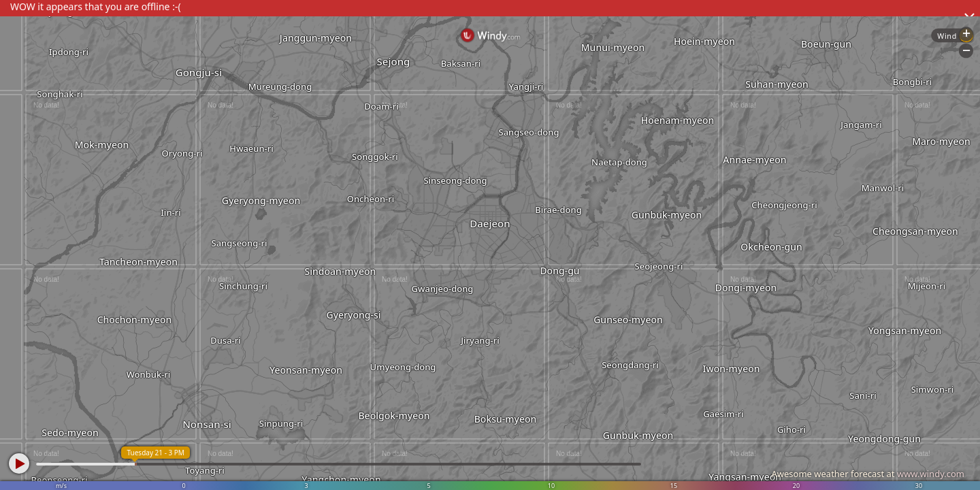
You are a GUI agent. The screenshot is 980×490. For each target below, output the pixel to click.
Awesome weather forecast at (868, 474)
